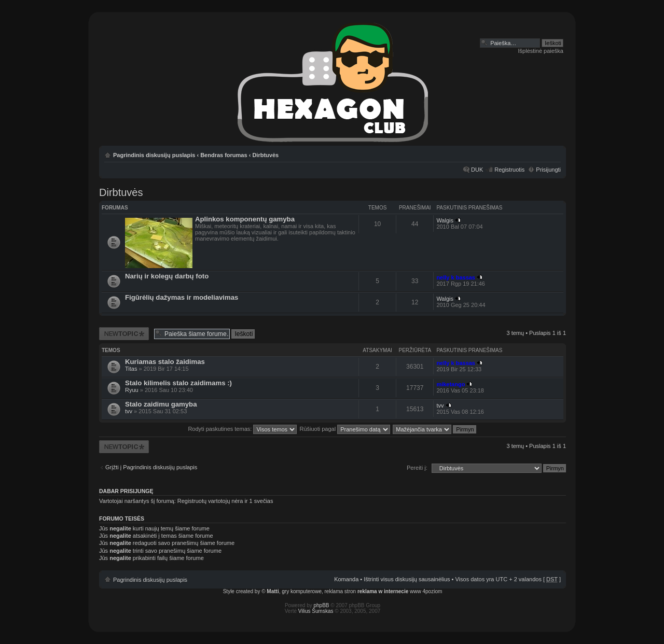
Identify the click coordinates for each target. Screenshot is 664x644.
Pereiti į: (417, 468)
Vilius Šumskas (316, 611)
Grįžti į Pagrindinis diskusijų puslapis (151, 467)
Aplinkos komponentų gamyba (245, 219)
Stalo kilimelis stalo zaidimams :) (178, 383)
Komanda (346, 579)
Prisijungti (548, 170)
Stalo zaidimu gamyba (161, 404)
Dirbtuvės (265, 155)
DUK (477, 170)
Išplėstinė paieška (541, 51)
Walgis (445, 220)
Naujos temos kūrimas (124, 334)
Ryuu (132, 390)
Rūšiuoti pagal (345, 429)
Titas (131, 369)
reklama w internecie (383, 591)
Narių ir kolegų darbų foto (167, 276)
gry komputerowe (302, 591)
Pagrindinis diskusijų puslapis (154, 155)
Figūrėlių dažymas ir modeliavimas (182, 297)
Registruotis (509, 170)
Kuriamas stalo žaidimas (165, 362)
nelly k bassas (456, 277)
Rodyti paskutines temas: (242, 429)
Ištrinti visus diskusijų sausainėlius (407, 579)
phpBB (322, 605)
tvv (129, 411)
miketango (451, 384)
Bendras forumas (224, 155)
